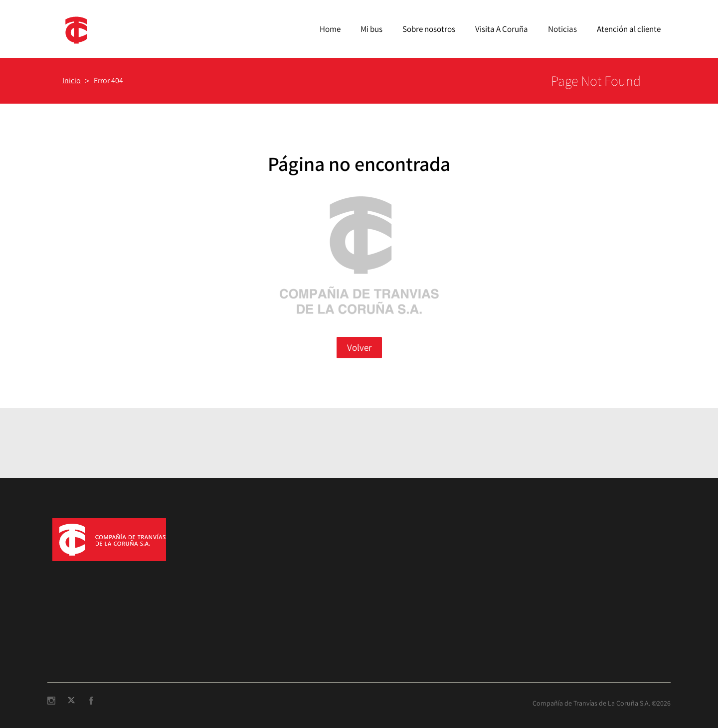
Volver (359, 347)
